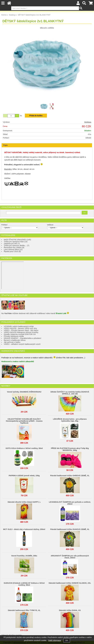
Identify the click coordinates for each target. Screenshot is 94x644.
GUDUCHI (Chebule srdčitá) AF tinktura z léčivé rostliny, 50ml (24, 584)
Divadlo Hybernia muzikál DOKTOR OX (20, 334)
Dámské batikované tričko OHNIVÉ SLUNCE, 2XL (70, 583)
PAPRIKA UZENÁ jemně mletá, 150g (24, 476)
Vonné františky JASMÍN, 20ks (24, 556)
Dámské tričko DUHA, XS (70, 610)
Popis (5, 145)
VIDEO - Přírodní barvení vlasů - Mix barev (21, 330)
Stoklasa (88, 122)
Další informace (55, 640)
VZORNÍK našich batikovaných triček (19, 326)
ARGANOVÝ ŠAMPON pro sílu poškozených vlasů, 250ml (70, 557)
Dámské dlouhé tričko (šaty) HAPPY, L (24, 502)
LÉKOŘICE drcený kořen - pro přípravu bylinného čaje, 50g (70, 420)
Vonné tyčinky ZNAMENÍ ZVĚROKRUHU (24, 392)
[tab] (47, 143)
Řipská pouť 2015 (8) (12, 251)
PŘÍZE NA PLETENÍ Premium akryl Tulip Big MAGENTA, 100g (70, 449)
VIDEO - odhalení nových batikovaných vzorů (22, 344)
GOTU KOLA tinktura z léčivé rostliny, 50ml (24, 448)
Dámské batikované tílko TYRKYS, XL (24, 610)
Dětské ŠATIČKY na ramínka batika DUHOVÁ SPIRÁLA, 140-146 (70, 393)
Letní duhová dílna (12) (13, 249)
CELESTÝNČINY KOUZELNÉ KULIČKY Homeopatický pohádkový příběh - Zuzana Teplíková (24, 421)
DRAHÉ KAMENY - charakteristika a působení (23, 338)
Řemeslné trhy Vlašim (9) (14, 247)
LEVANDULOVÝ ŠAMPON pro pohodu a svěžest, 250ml (70, 503)
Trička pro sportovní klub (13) (16, 242)
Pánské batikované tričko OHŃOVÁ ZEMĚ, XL (70, 476)
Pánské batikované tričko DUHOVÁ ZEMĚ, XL (70, 529)
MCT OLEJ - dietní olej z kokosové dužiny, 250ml (24, 529)
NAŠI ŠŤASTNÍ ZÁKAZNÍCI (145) (17, 240)
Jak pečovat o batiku (12, 342)
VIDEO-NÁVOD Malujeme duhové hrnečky (21, 332)
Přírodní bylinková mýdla (14, 336)
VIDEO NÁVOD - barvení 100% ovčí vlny (20, 328)
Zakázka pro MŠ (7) (12, 244)
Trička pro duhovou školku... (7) (17, 246)
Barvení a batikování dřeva (15, 340)
